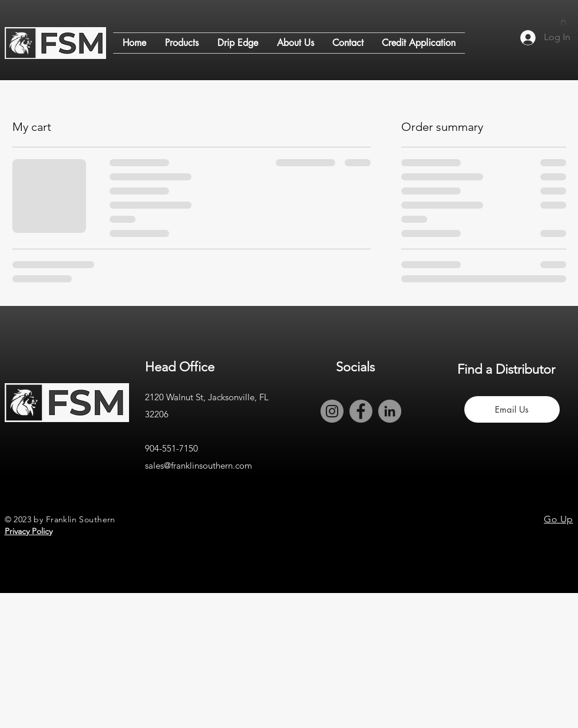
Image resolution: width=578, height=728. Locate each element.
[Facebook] (361, 411)
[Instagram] (332, 411)
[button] (563, 22)
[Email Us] (512, 409)
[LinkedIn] (390, 411)
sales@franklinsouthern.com (199, 465)
